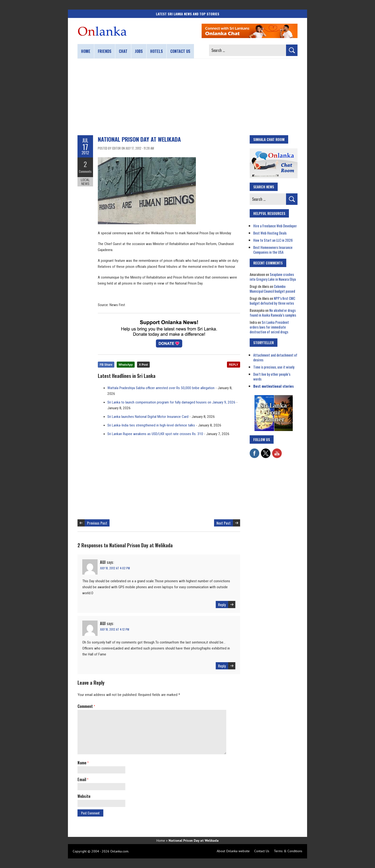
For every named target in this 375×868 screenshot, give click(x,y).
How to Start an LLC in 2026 (273, 240)
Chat (123, 51)
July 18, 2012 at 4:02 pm (115, 568)
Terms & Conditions (288, 851)
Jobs (139, 51)
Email (83, 779)
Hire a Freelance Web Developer (275, 226)
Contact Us (262, 851)
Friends (105, 51)
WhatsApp (126, 365)
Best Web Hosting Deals (270, 233)
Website (84, 796)
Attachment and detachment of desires (275, 357)
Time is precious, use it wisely (274, 367)
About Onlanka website (233, 851)
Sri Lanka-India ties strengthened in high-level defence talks (151, 425)
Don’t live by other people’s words (272, 376)
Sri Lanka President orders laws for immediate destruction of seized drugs (269, 327)
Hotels (157, 51)
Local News (85, 181)
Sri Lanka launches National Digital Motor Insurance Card (148, 417)
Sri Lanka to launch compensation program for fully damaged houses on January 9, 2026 (171, 402)
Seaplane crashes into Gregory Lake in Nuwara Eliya (273, 277)
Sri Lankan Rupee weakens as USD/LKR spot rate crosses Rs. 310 (155, 434)
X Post (143, 365)
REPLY (234, 365)
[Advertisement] (187, 97)
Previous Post (97, 523)
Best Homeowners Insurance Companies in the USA (273, 250)
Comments (85, 171)
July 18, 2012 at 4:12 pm (115, 629)
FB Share (106, 365)
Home (86, 51)
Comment (86, 706)
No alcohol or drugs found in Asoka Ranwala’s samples (273, 313)
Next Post (223, 523)
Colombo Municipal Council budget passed (272, 289)
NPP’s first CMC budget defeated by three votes (272, 301)
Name (83, 763)
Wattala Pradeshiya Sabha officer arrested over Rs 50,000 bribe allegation (161, 388)
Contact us (180, 51)
